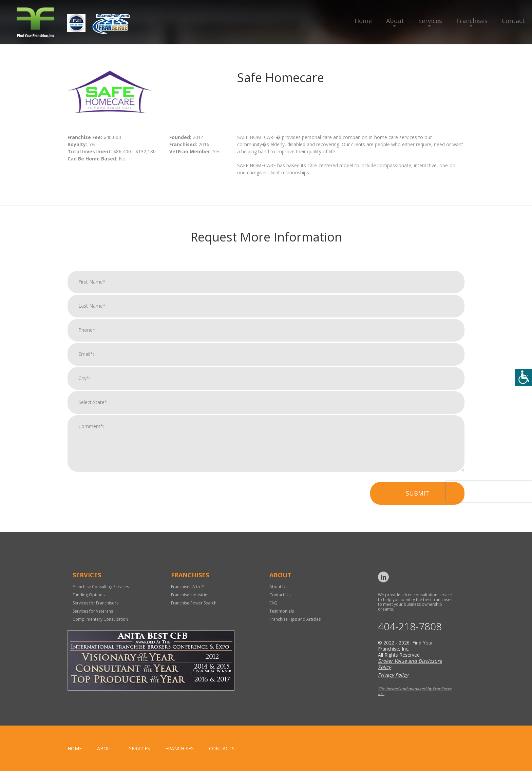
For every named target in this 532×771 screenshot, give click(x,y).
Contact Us (280, 595)
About (395, 21)
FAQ (273, 603)
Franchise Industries (190, 595)
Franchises (472, 21)
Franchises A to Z (187, 587)
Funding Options (89, 595)
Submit (417, 499)
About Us (278, 587)
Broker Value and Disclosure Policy (410, 664)
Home (363, 21)
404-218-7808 (410, 627)
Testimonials (282, 611)
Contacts (222, 749)
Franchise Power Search (194, 603)
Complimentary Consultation (100, 619)
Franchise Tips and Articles (295, 619)
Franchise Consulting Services (101, 587)
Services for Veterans (93, 611)
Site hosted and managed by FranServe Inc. (415, 691)
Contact (513, 21)
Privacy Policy (393, 675)
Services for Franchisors (96, 603)
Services (430, 21)
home (75, 749)
